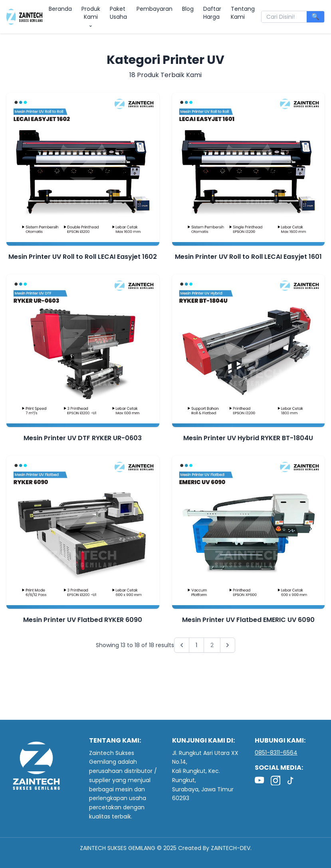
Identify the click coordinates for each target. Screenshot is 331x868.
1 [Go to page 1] (196, 645)
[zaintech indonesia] (24, 17)
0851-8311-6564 (276, 753)
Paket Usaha (118, 13)
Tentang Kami (243, 13)
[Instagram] (276, 781)
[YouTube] (260, 781)
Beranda (60, 9)
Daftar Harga (212, 13)
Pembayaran (155, 9)
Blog (188, 9)
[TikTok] (291, 781)
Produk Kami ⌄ (91, 17)
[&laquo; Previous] (182, 645)
